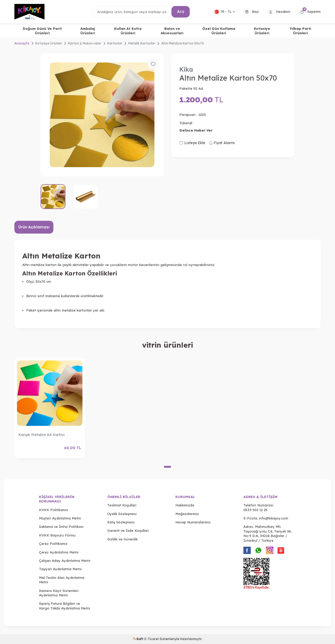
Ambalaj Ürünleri (88, 31)
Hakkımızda (185, 505)
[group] (102, 115)
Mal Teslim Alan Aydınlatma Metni (62, 580)
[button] (167, 467)
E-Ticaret (152, 639)
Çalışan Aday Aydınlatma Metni (65, 561)
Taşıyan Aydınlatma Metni (60, 569)
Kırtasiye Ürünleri (262, 31)
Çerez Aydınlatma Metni (59, 552)
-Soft (139, 639)
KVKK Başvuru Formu (57, 535)
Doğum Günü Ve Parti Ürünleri (42, 31)
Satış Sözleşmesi (121, 522)
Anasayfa (22, 43)
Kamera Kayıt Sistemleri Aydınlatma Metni (59, 593)
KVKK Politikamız (54, 510)
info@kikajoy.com (273, 518)
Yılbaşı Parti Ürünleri (300, 31)
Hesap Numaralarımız (193, 522)
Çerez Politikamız (53, 544)
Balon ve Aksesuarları (172, 31)
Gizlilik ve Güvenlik (122, 539)
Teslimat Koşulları (122, 505)
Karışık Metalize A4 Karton (41, 435)
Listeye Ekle (192, 143)
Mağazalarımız (187, 514)
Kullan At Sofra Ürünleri (128, 31)
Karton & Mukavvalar (85, 43)
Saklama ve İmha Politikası (61, 527)
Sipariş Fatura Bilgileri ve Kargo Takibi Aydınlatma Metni (65, 606)
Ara (181, 12)
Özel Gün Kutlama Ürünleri (219, 31)
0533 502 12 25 (255, 510)
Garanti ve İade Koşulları (128, 530)
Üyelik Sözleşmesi (122, 514)
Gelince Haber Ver (196, 130)
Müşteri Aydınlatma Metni (60, 518)
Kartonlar (115, 43)
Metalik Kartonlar (142, 43)
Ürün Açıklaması (34, 227)
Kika (186, 69)
